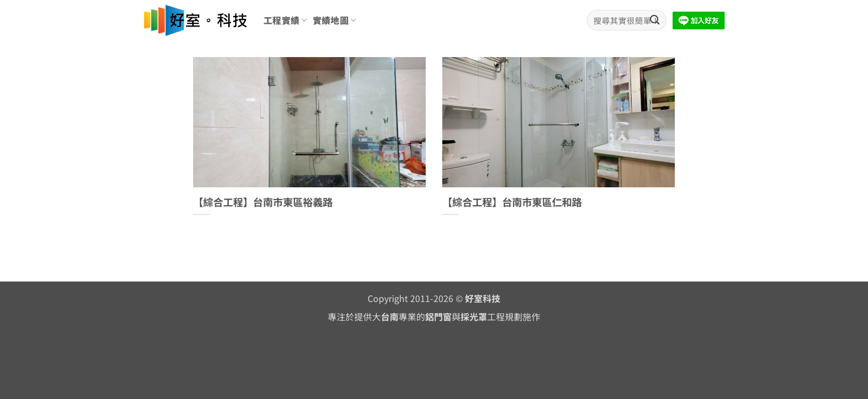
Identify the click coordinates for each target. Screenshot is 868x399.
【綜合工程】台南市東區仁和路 (512, 202)
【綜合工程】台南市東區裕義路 (263, 202)
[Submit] (655, 20)
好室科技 (483, 298)
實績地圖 (335, 20)
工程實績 (285, 20)
